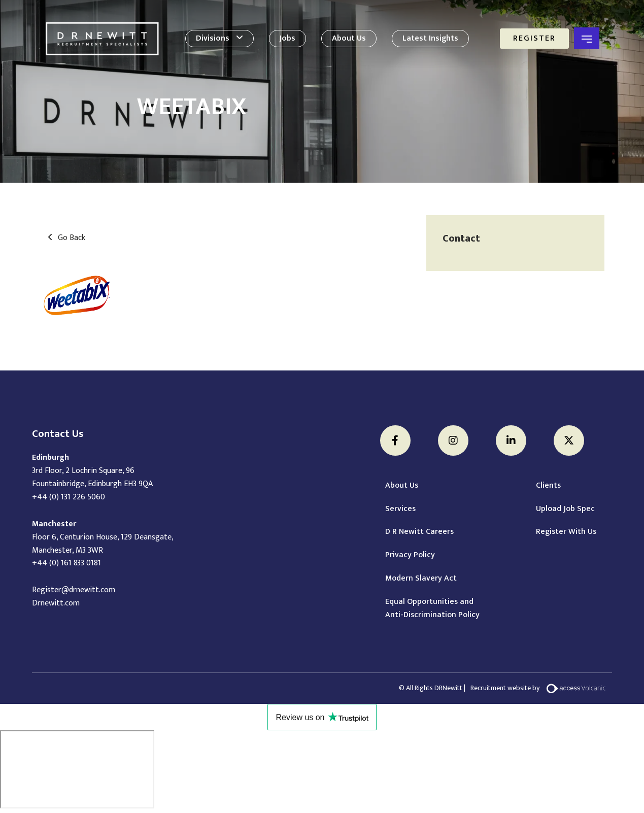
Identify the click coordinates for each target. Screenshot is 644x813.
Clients (548, 486)
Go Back (72, 238)
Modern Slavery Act (421, 579)
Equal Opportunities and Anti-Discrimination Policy (432, 608)
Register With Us (566, 532)
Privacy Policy (410, 555)
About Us (349, 38)
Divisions (213, 38)
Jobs (287, 38)
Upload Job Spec (565, 509)
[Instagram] (453, 441)
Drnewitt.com (56, 603)
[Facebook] (395, 441)
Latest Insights (430, 38)
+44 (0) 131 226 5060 (69, 497)
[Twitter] (569, 441)
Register (534, 38)
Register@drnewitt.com (74, 590)
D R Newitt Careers (419, 532)
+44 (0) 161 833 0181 (66, 563)
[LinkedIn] (511, 441)
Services (400, 509)
